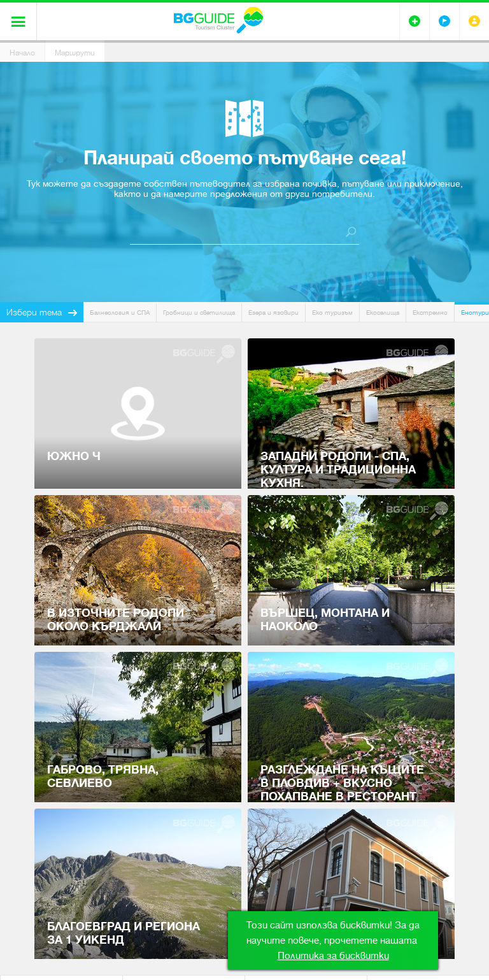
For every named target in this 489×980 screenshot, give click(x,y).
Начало (22, 53)
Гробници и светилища (199, 313)
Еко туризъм (332, 313)
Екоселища (383, 313)
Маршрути (75, 53)
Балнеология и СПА (120, 313)
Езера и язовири (273, 313)
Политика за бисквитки (333, 956)
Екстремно (430, 313)
